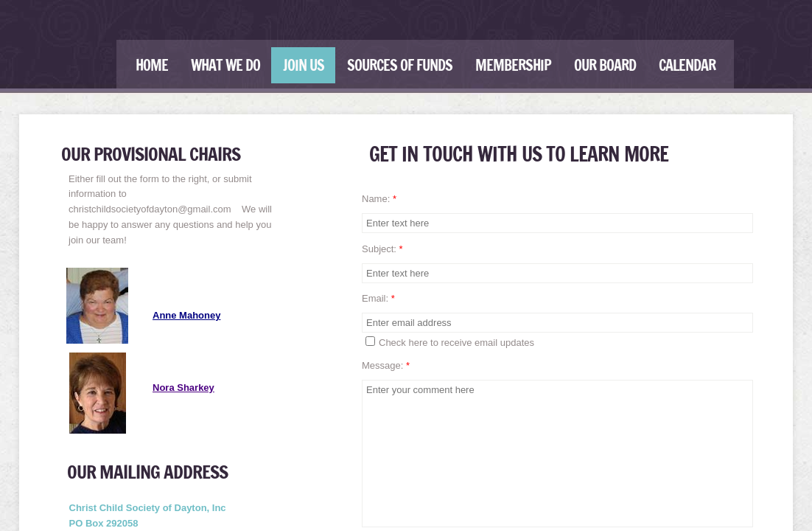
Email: (378, 298)
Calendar (687, 65)
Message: (386, 365)
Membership (513, 65)
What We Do (225, 65)
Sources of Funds (400, 65)
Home (152, 65)
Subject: (382, 249)
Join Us (304, 65)
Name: (379, 199)
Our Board (605, 65)
